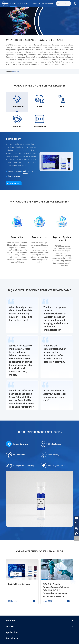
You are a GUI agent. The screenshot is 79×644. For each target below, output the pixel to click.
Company (44, 5)
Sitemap (33, 635)
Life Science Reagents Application (39, 417)
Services (20, 5)
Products (13, 5)
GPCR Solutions (51, 429)
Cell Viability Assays (27, 174)
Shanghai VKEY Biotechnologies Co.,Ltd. (37, 632)
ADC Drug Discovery (53, 451)
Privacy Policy (44, 635)
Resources (36, 5)
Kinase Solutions (16, 429)
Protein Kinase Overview (17, 569)
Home (8, 72)
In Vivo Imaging (13, 178)
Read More (13, 185)
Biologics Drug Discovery (20, 451)
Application (28, 5)
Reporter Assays (13, 173)
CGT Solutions (16, 440)
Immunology (50, 440)
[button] (73, 567)
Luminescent (12, 141)
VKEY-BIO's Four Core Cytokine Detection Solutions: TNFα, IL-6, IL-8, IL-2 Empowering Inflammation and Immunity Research (55, 575)
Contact (51, 5)
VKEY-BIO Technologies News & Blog (39, 537)
